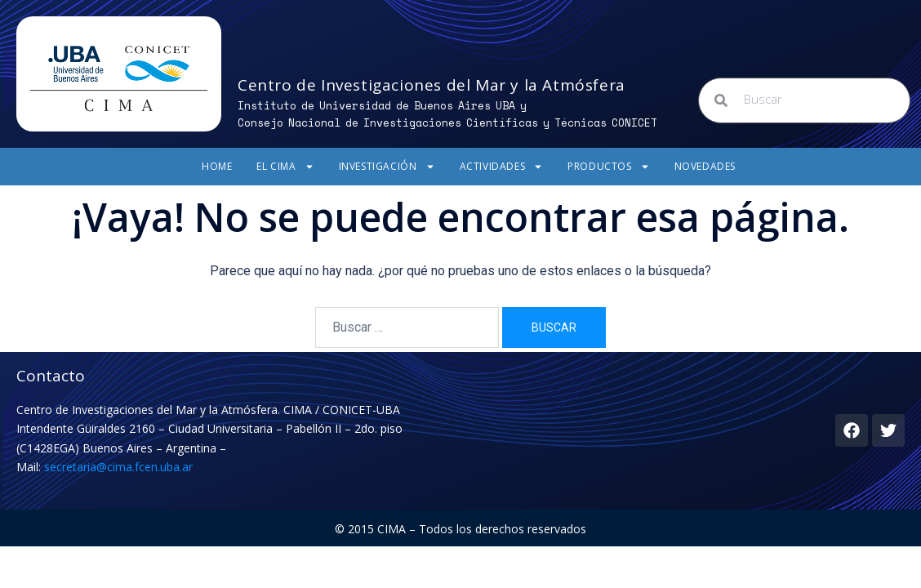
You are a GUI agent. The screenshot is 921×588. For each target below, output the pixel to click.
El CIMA (285, 167)
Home (217, 166)
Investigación (387, 167)
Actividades (502, 167)
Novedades (705, 166)
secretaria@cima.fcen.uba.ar (118, 467)
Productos (608, 167)
